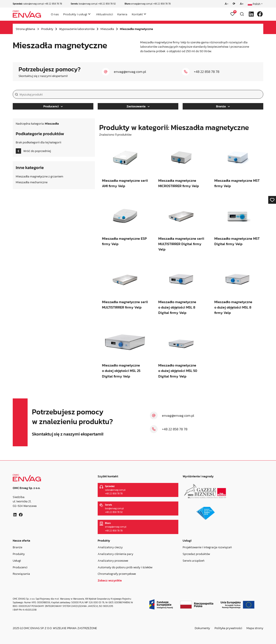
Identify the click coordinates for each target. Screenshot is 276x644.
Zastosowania (138, 106)
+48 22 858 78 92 (107, 4)
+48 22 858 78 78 (53, 4)
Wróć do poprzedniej (33, 151)
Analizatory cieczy (110, 547)
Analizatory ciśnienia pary (115, 554)
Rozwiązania (21, 574)
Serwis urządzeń (194, 560)
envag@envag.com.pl (142, 4)
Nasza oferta (21, 541)
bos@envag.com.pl (88, 4)
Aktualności (104, 14)
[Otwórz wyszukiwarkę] (242, 14)
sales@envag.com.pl (34, 4)
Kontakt (137, 14)
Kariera (122, 14)
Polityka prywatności (228, 628)
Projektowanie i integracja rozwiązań (207, 547)
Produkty (47, 29)
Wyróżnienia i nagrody (198, 476)
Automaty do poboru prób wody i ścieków (125, 567)
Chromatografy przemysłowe (117, 574)
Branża (223, 106)
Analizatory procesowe (113, 560)
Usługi (17, 560)
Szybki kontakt (108, 476)
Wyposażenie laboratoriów (77, 29)
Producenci (53, 106)
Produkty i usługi (75, 14)
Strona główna (25, 29)
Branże (17, 547)
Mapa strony (255, 628)
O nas (55, 14)
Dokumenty (202, 628)
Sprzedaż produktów (196, 554)
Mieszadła (107, 29)
